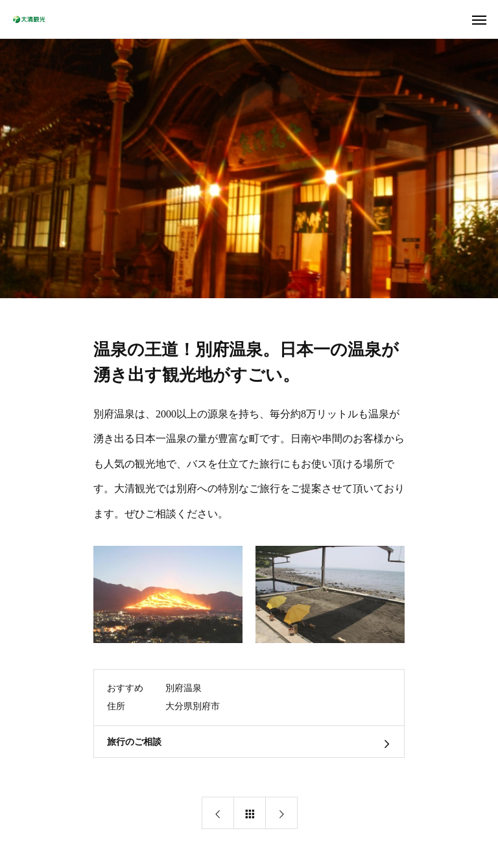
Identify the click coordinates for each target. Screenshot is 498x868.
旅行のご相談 (134, 742)
